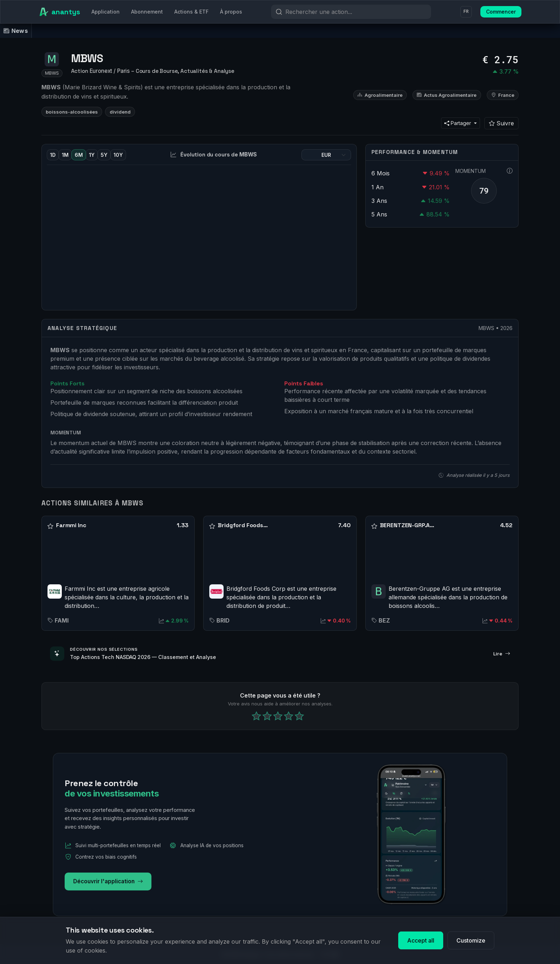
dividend (120, 112)
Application (106, 12)
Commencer (501, 12)
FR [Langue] (466, 12)
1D (53, 155)
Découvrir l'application (108, 882)
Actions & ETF (191, 12)
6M (79, 155)
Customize (471, 940)
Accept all (421, 940)
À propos (231, 12)
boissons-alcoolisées (72, 112)
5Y (104, 155)
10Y (118, 155)
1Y (92, 155)
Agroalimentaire (380, 95)
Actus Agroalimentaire (447, 95)
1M (65, 155)
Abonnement (147, 12)
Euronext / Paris (110, 71)
